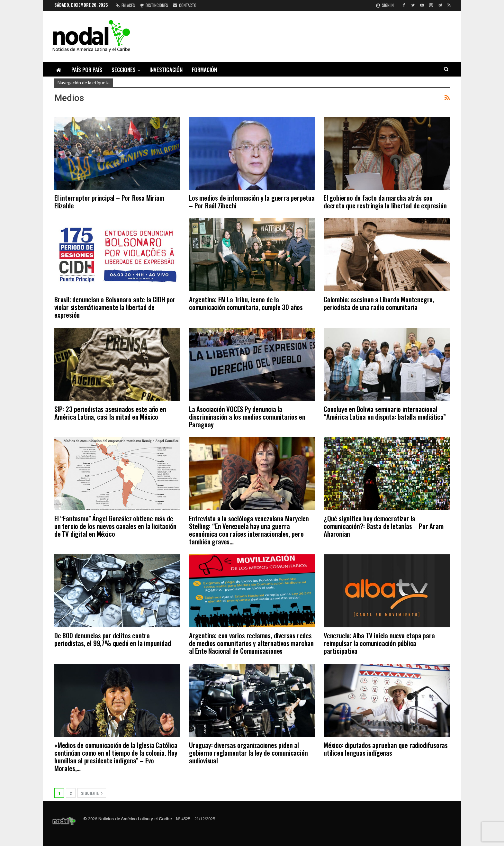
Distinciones (154, 5)
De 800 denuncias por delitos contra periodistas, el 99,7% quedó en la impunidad (113, 639)
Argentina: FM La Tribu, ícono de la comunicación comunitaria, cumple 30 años (246, 303)
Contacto (185, 5)
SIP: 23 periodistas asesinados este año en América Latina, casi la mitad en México (110, 413)
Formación (204, 70)
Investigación (166, 70)
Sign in (385, 5)
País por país (87, 70)
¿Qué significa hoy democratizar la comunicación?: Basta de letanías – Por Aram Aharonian (383, 526)
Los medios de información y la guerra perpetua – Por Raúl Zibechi (252, 201)
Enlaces (125, 5)
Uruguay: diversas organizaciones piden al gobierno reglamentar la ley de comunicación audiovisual (248, 753)
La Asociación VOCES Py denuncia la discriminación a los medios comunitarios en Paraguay (247, 417)
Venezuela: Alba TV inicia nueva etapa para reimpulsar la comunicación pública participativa (379, 643)
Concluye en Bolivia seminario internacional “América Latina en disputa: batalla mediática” (385, 413)
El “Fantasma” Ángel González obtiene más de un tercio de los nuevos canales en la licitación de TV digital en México (115, 526)
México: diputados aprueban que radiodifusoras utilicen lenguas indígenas (386, 749)
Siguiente (92, 793)
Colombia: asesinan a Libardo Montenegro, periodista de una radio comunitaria (379, 303)
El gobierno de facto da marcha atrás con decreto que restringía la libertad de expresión (385, 201)
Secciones (124, 70)
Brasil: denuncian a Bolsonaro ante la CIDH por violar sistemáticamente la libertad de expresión (115, 307)
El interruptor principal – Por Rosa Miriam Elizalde (109, 201)
